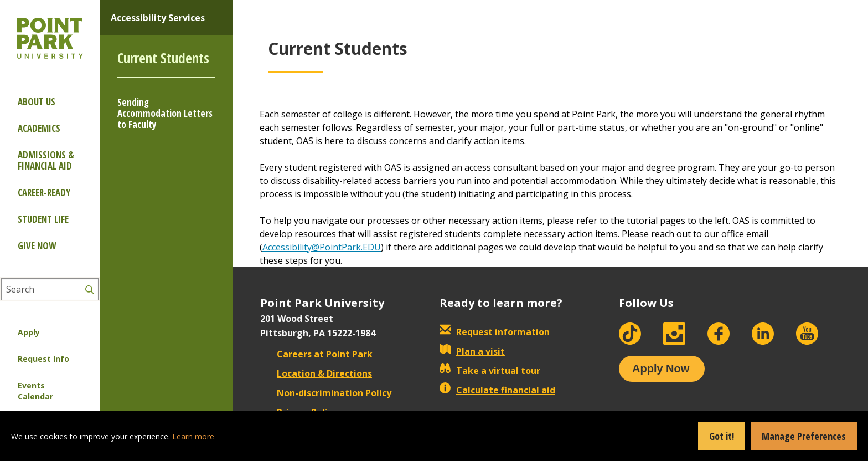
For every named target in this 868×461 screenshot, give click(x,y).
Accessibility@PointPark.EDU (322, 247)
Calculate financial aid (497, 390)
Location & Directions (316, 373)
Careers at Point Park (316, 354)
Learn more (193, 436)
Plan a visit (472, 351)
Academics (39, 128)
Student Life (43, 219)
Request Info (43, 359)
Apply (29, 332)
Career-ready (44, 193)
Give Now (37, 246)
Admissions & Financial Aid (46, 160)
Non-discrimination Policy (326, 393)
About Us (37, 102)
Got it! (722, 436)
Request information (495, 332)
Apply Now (661, 368)
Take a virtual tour (490, 371)
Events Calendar (35, 391)
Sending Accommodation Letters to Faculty (165, 113)
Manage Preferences (804, 436)
